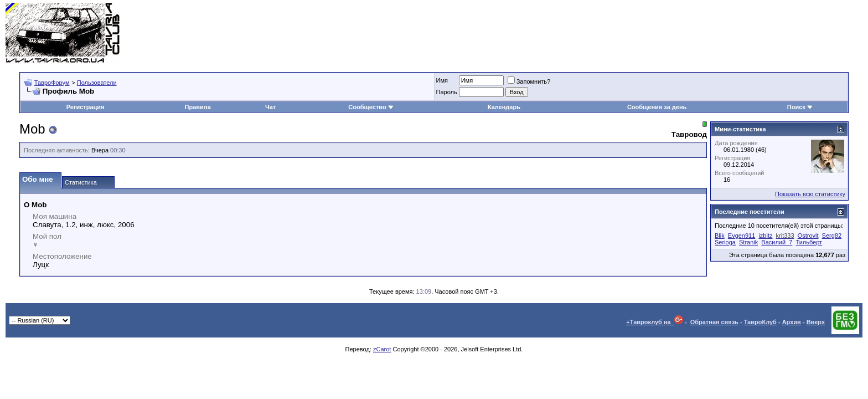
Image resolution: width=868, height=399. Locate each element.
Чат (270, 107)
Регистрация (86, 107)
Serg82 (832, 236)
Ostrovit (808, 236)
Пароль (447, 92)
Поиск (800, 107)
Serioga (725, 242)
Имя (442, 80)
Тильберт (809, 242)
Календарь (504, 107)
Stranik (748, 242)
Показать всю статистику (810, 194)
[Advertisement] (661, 33)
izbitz (765, 236)
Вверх (816, 322)
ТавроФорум (52, 83)
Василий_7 (777, 242)
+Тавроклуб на (655, 322)
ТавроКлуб (760, 322)
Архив (792, 322)
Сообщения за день (657, 107)
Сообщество (371, 107)
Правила (198, 107)
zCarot (382, 349)
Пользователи (97, 83)
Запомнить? (529, 81)
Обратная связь (714, 322)
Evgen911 (742, 236)
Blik (720, 236)
